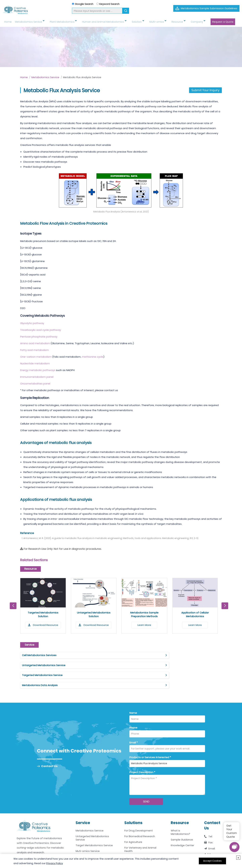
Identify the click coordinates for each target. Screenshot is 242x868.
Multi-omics (145, 22)
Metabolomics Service (28, 22)
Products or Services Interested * (150, 737)
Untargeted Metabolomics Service (113, 655)
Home (8, 22)
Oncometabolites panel (35, 384)
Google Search (83, 4)
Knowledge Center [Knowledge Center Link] (182, 825)
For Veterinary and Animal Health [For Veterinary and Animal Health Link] (140, 829)
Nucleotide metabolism (35, 363)
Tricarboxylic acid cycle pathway (41, 330)
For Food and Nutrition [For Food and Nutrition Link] (138, 843)
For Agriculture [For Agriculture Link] (133, 822)
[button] (225, 606)
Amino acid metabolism (35, 343)
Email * (134, 723)
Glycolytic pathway (32, 323)
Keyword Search (108, 4)
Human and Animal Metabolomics (97, 22)
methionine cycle (93, 357)
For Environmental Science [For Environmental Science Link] (141, 837)
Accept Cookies (212, 861)
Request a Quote (204, 22)
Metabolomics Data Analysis (40, 665)
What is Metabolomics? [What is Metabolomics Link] (180, 812)
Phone (133, 708)
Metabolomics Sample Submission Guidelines (209, 8)
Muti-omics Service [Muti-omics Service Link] (88, 831)
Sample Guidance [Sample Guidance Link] (182, 820)
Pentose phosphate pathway (39, 337)
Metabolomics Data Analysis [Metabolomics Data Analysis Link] (93, 837)
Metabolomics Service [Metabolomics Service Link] (90, 811)
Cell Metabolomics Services (39, 655)
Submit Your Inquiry (205, 90)
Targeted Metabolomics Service (180, 655)
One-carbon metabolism (36, 357)
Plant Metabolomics (59, 22)
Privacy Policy (55, 863)
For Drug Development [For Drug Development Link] (139, 811)
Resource (164, 22)
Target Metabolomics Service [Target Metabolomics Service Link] (94, 825)
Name (133, 693)
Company (181, 22)
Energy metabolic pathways (38, 370)
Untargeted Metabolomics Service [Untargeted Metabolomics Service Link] (92, 818)
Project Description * (142, 752)
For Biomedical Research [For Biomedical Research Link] (140, 816)
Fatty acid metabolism (34, 350)
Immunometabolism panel (37, 377)
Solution (127, 22)
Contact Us (47, 746)
